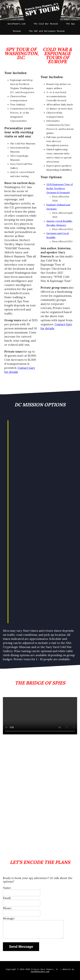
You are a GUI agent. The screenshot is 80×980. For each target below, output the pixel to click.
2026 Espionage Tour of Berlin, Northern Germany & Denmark (60, 188)
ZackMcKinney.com (40, 972)
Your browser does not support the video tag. (40, 716)
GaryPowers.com (16, 24)
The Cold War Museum (46, 24)
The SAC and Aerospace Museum (47, 31)
